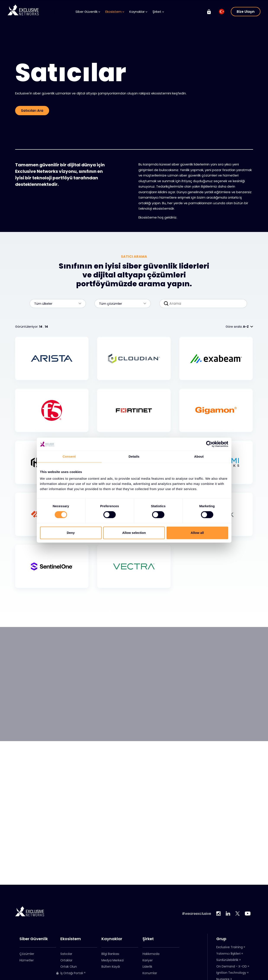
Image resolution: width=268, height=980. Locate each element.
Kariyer (148, 960)
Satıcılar (66, 954)
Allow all (197, 533)
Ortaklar (66, 960)
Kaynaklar (138, 12)
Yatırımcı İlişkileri (228, 954)
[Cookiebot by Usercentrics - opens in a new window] (209, 444)
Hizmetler (27, 960)
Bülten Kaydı (111, 967)
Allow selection (134, 533)
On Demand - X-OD (232, 966)
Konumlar (150, 973)
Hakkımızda (151, 954)
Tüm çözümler (120, 304)
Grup (221, 939)
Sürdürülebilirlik (227, 960)
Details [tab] (134, 456)
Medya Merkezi (113, 960)
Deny (71, 533)
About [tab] (199, 456)
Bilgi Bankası (110, 954)
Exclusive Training (229, 947)
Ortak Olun (69, 967)
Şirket (158, 12)
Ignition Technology (231, 973)
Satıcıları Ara (32, 111)
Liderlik (147, 967)
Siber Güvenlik (88, 12)
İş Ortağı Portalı (70, 973)
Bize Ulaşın (246, 12)
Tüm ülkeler (56, 304)
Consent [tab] (69, 456)
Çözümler (27, 954)
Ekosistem (115, 12)
